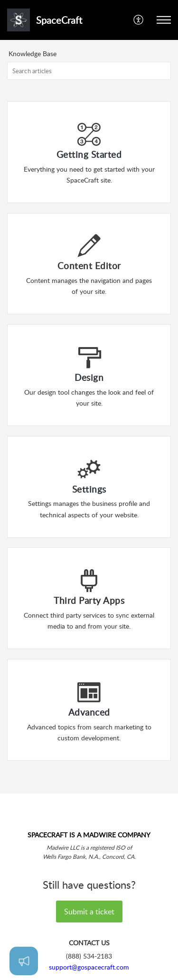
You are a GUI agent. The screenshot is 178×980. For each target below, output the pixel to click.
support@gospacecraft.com (89, 967)
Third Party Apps (89, 600)
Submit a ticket (89, 912)
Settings (89, 489)
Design (89, 377)
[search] (89, 71)
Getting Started (89, 154)
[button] (139, 20)
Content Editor (89, 266)
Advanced (89, 712)
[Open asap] (24, 961)
